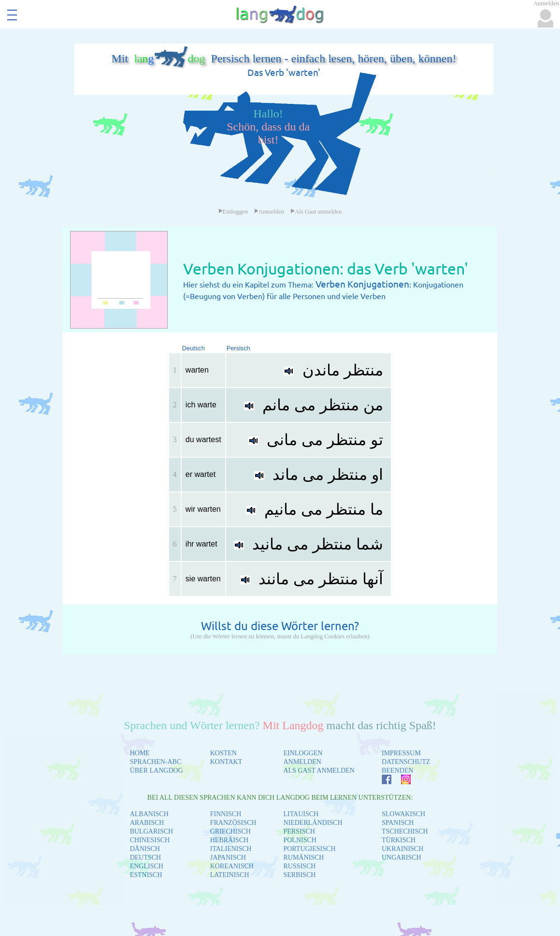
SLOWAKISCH (403, 814)
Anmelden (269, 212)
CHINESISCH (150, 840)
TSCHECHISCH (405, 831)
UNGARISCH (402, 857)
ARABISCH (147, 823)
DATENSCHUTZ (406, 762)
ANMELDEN (302, 762)
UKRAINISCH (402, 849)
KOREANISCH (232, 866)
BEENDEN (397, 770)
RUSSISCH (299, 866)
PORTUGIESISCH (309, 849)
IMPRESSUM (401, 753)
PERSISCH (299, 831)
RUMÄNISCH (303, 857)
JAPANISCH (228, 857)
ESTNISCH (146, 875)
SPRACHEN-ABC (156, 762)
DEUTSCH (146, 857)
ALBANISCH (149, 814)
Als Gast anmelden (316, 212)
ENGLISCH (147, 866)
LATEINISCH (230, 875)
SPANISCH (398, 823)
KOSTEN (223, 753)
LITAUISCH (301, 814)
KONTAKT (226, 762)
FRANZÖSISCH (233, 823)
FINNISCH (226, 814)
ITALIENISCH (231, 849)
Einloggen (233, 212)
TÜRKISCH (399, 840)
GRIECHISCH (230, 831)
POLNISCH (300, 840)
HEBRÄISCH (229, 840)
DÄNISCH (145, 849)
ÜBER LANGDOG (157, 770)
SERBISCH (299, 875)
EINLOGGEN (303, 753)
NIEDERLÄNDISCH (313, 823)
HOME (140, 753)
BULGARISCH (151, 831)
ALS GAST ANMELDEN (319, 770)
